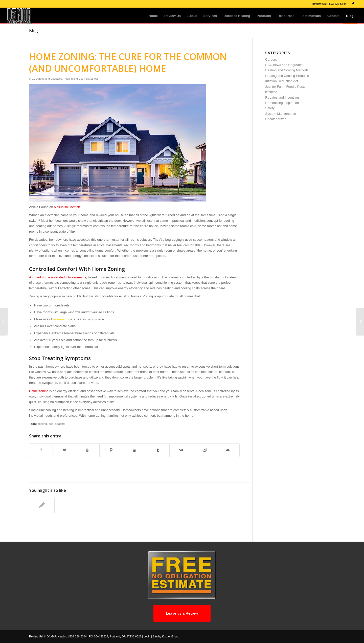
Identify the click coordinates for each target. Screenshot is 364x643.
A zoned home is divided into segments (58, 277)
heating (60, 424)
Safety (270, 108)
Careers (271, 60)
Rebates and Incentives (282, 97)
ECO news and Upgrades (47, 79)
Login (147, 636)
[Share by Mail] (228, 450)
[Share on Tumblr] (158, 450)
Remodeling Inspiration (282, 103)
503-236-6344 (338, 4)
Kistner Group (171, 636)
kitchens (271, 92)
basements (61, 319)
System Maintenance (280, 114)
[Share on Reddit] (205, 450)
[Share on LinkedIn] (134, 450)
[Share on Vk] (181, 450)
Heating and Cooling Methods (81, 79)
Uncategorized (276, 119)
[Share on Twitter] (64, 450)
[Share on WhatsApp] (88, 450)
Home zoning (39, 391)
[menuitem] (153, 16)
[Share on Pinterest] (111, 450)
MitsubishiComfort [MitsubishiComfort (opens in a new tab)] (67, 207)
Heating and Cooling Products (287, 76)
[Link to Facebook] (353, 4)
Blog (33, 31)
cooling (42, 424)
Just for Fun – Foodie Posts (285, 87)
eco (51, 424)
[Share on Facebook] (41, 450)
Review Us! (319, 4)
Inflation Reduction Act (281, 81)
